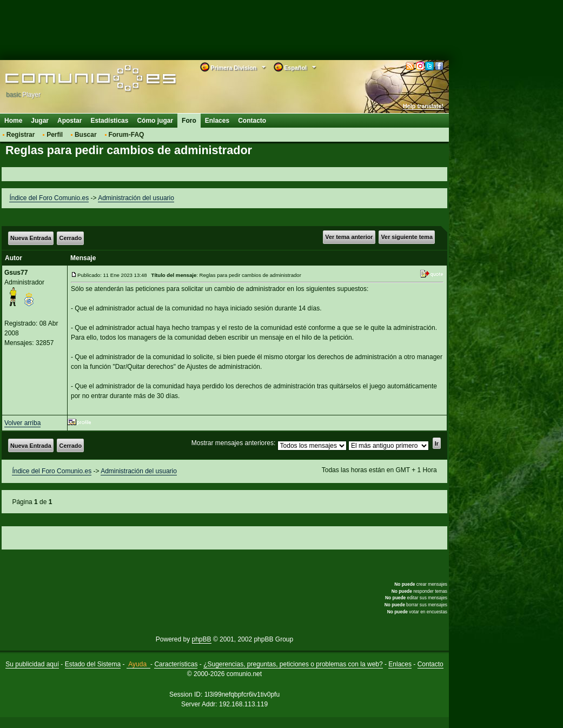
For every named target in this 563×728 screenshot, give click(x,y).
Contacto (252, 121)
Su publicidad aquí (32, 664)
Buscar (86, 135)
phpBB (202, 639)
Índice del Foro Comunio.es (49, 198)
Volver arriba (22, 423)
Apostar (69, 121)
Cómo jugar (155, 121)
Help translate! (423, 106)
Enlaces (217, 121)
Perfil (55, 135)
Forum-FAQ (126, 135)
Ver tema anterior (349, 237)
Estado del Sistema (93, 664)
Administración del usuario (136, 198)
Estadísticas (109, 121)
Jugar (40, 121)
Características (176, 664)
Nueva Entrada (31, 238)
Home (13, 121)
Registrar (21, 135)
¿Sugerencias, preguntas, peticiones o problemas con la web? (293, 664)
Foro (189, 121)
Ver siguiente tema (407, 237)
